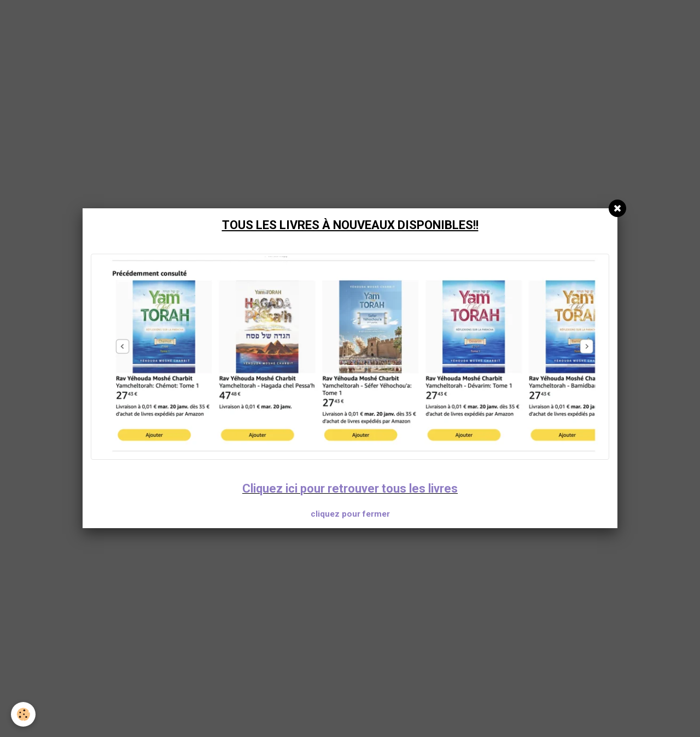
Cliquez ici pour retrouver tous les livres (350, 489)
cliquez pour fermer (350, 514)
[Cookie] (23, 714)
